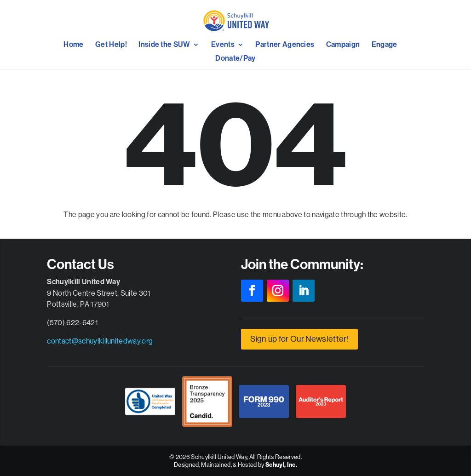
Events (223, 45)
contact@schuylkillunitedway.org (100, 341)
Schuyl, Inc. (281, 465)
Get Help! (111, 45)
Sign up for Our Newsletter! (299, 339)
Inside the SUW (164, 45)
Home (73, 45)
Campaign (343, 45)
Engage (385, 45)
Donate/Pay (235, 59)
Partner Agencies (285, 45)
